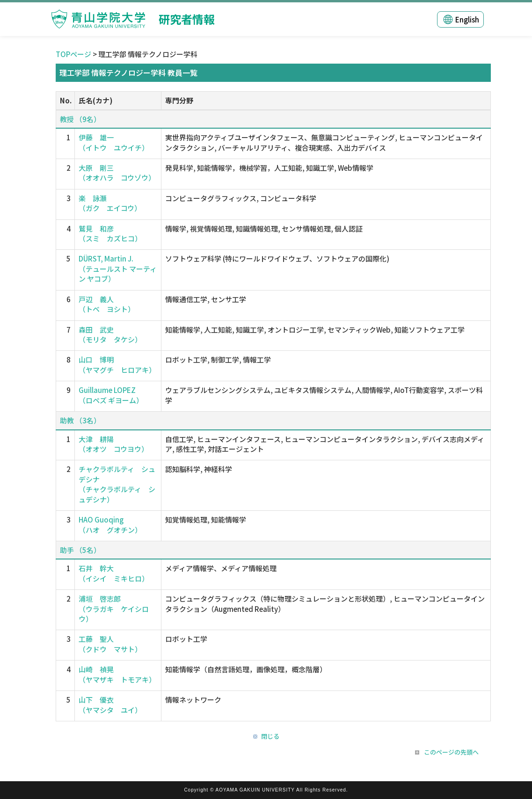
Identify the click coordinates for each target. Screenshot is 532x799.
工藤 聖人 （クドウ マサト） (110, 644)
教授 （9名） (80, 119)
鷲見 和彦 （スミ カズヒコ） (110, 233)
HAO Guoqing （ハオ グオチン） (110, 524)
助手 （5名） (80, 550)
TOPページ (73, 54)
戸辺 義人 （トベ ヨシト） (107, 304)
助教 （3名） (80, 420)
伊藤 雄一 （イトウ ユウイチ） (114, 142)
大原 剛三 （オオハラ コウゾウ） (117, 173)
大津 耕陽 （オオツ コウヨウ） (113, 444)
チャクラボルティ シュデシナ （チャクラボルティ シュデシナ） (117, 484)
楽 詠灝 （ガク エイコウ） (110, 203)
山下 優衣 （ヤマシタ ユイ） (110, 705)
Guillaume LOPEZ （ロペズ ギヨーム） (111, 395)
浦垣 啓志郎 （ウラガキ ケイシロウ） (114, 609)
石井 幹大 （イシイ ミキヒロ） (114, 573)
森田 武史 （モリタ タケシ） (110, 334)
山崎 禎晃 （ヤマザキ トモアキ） (117, 674)
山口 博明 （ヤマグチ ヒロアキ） (117, 364)
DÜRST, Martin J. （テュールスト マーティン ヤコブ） (118, 269)
